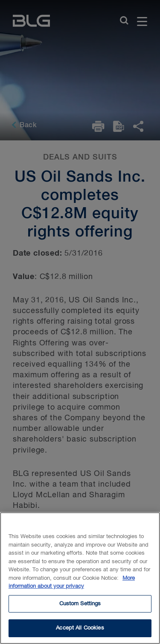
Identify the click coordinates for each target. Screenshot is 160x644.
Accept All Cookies (80, 631)
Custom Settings (80, 606)
